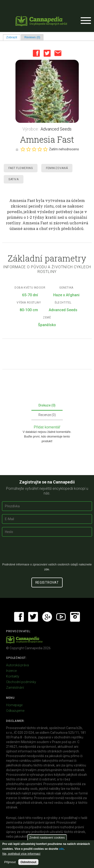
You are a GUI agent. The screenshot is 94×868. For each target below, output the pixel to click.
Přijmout (10, 862)
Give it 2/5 (28, 149)
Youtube (61, 617)
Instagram (75, 617)
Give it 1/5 (23, 149)
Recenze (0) (47, 415)
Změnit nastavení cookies (47, 838)
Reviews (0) (32, 37)
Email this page (58, 53)
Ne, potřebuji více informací (21, 854)
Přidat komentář (47, 427)
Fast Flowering (21, 168)
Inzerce (11, 671)
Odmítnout (28, 862)
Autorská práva (17, 665)
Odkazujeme (15, 711)
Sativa (14, 179)
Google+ (47, 617)
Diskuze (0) (47, 405)
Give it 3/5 (34, 149)
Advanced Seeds (56, 129)
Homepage (14, 705)
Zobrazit (13, 37)
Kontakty (13, 676)
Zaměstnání (15, 688)
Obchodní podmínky (21, 682)
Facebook (36, 53)
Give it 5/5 (45, 149)
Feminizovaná (57, 168)
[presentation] (47, 551)
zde (61, 849)
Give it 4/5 (40, 149)
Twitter (47, 53)
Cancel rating (17, 149)
